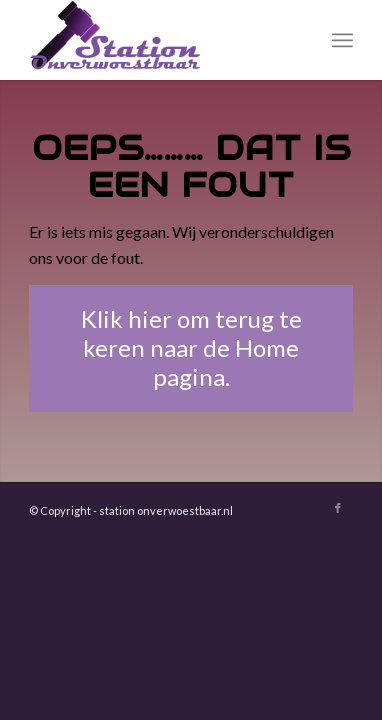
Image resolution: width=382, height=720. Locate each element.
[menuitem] (342, 40)
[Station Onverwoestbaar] (159, 40)
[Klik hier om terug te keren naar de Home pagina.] (191, 348)
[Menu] (342, 40)
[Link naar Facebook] (338, 508)
